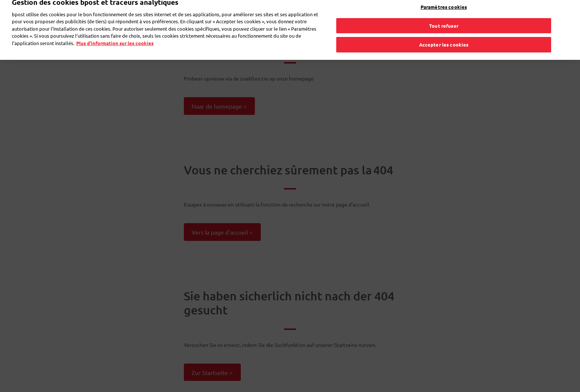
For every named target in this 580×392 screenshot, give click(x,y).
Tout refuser (444, 20)
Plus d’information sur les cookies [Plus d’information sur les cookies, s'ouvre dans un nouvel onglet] (115, 38)
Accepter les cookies (444, 39)
